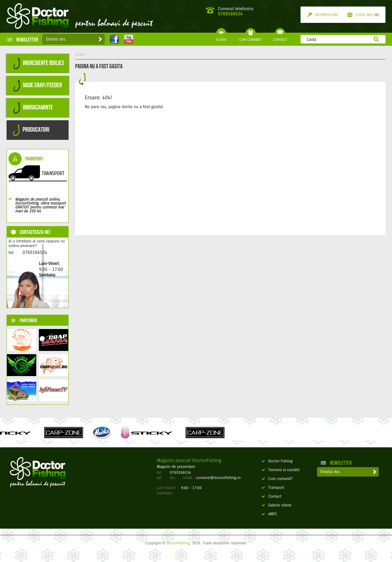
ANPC (269, 514)
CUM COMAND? (250, 37)
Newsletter (23, 40)
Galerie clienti (277, 505)
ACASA (221, 37)
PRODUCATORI (31, 130)
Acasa (80, 55)
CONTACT (280, 37)
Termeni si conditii (281, 470)
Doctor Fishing (277, 461)
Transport (273, 488)
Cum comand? (277, 479)
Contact (271, 497)
